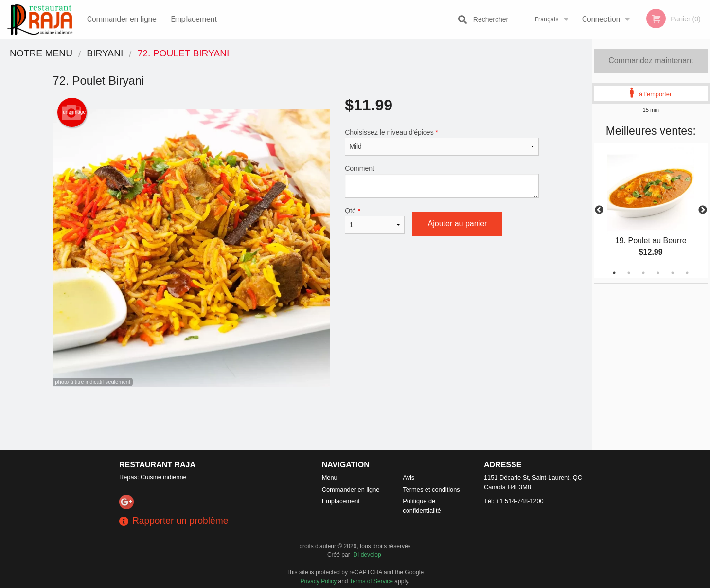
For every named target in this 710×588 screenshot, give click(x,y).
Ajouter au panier (458, 223)
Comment (442, 181)
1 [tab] (614, 273)
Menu (330, 477)
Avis (408, 477)
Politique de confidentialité (422, 506)
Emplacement (194, 19)
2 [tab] (629, 273)
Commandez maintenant (651, 61)
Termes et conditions (431, 490)
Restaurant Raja (157, 465)
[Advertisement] (296, 418)
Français (547, 19)
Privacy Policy (319, 581)
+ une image (72, 112)
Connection (601, 19)
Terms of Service (371, 581)
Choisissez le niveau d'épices (442, 142)
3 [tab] (643, 273)
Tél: (514, 501)
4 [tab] (658, 273)
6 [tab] (687, 273)
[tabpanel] (651, 210)
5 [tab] (673, 273)
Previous (599, 210)
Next (703, 210)
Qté (374, 220)
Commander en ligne (122, 19)
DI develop (367, 555)
